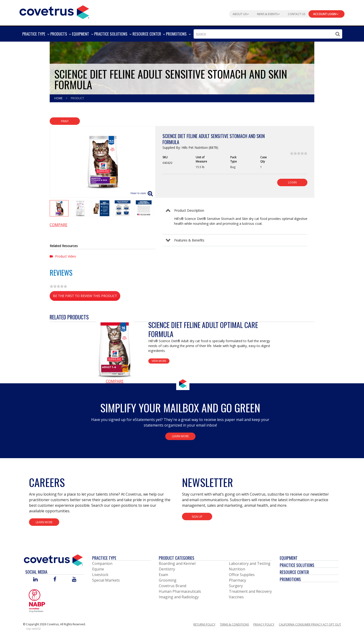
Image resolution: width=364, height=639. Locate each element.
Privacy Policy (264, 624)
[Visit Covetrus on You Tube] (74, 580)
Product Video (63, 256)
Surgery (236, 586)
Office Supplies (242, 575)
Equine (98, 569)
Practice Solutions (297, 565)
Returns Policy (204, 624)
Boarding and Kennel (177, 563)
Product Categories (177, 558)
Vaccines (236, 597)
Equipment (289, 558)
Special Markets (106, 580)
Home (59, 98)
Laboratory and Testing (250, 563)
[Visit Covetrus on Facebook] (55, 580)
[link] (299, 153)
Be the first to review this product (87, 297)
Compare (58, 225)
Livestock (100, 575)
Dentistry (167, 569)
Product (77, 98)
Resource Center (294, 572)
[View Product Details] (115, 349)
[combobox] (268, 34)
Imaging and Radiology (179, 597)
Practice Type (104, 558)
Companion (102, 563)
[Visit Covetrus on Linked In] (35, 580)
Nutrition (237, 569)
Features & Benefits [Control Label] (189, 240)
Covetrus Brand (172, 586)
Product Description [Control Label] (189, 210)
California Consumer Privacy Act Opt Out (310, 624)
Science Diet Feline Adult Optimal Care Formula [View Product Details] (203, 329)
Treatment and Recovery (250, 591)
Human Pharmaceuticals (180, 591)
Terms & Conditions (234, 624)
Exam (163, 575)
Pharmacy (237, 580)
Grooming (168, 580)
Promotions (290, 579)
